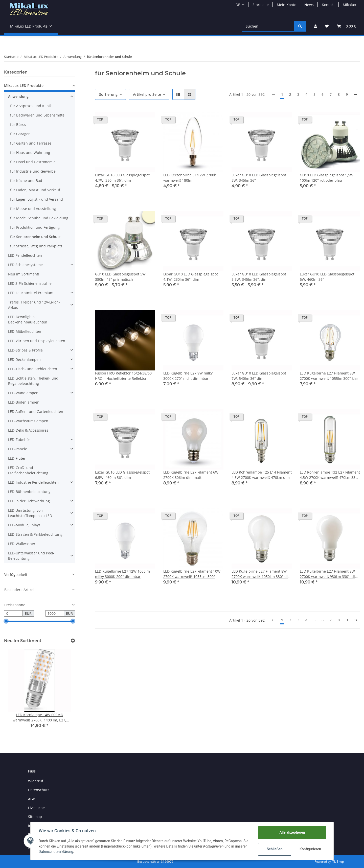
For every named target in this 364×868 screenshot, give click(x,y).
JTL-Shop (338, 862)
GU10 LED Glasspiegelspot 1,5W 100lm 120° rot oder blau (327, 178)
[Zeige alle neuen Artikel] (73, 641)
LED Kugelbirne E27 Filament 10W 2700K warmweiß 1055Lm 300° (192, 574)
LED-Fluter (17, 458)
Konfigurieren (310, 849)
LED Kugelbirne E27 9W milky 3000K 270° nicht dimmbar (188, 376)
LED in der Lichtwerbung (29, 501)
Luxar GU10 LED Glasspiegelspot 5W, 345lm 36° (259, 178)
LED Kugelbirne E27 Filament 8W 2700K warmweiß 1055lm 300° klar (329, 376)
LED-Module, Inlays (24, 525)
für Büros (18, 124)
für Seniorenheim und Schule (35, 237)
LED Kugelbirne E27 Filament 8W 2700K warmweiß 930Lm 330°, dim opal (329, 574)
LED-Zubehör (19, 440)
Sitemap (35, 817)
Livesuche (36, 808)
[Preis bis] (55, 614)
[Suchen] (268, 26)
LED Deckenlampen (24, 359)
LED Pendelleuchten (25, 255)
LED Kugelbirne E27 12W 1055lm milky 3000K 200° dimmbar (122, 574)
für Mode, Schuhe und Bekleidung (39, 218)
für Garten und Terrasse (31, 143)
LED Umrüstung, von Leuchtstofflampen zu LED (30, 513)
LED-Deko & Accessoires (28, 430)
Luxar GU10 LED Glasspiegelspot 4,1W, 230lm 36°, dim (191, 277)
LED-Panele (18, 449)
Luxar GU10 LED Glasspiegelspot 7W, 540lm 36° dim (259, 376)
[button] (315, 26)
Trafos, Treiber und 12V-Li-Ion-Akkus (34, 305)
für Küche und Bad (26, 181)
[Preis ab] (13, 614)
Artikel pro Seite (147, 94)
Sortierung (108, 94)
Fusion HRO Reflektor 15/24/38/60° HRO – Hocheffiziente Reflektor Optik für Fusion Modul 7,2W (124, 376)
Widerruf (36, 781)
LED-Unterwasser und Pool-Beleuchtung (31, 556)
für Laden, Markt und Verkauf (35, 190)
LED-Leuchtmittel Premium (31, 293)
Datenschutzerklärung (56, 852)
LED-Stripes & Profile (25, 350)
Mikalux (349, 5)
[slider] (6, 621)
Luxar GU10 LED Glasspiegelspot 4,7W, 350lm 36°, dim (122, 178)
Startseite (261, 5)
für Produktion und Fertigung (35, 227)
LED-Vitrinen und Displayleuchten (37, 341)
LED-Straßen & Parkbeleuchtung (35, 534)
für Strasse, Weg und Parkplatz (36, 246)
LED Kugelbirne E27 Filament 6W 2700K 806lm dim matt (191, 475)
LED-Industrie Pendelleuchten (33, 482)
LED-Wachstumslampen (28, 421)
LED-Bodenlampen (24, 402)
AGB (32, 799)
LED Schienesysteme (25, 265)
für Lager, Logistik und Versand (37, 199)
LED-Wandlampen (23, 393)
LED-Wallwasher (22, 544)
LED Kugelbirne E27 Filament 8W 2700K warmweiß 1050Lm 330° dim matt (261, 574)
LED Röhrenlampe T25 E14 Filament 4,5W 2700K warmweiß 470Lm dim (262, 475)
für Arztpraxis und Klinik (31, 106)
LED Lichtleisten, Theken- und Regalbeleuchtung (33, 381)
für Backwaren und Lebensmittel (38, 115)
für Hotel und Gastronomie (33, 162)
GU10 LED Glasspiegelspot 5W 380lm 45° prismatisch (120, 277)
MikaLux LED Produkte (24, 86)
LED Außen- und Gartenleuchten (36, 412)
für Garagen (20, 134)
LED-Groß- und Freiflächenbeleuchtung (28, 470)
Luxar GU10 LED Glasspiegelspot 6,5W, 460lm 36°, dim (122, 475)
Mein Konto (287, 5)
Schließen (275, 849)
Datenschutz (39, 790)
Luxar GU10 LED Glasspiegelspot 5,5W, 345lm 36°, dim (259, 277)
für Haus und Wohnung (30, 153)
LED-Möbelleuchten (25, 331)
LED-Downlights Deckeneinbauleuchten (28, 319)
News (309, 5)
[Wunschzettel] (327, 26)
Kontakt (328, 5)
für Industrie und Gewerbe (33, 171)
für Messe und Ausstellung (33, 209)
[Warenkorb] (346, 26)
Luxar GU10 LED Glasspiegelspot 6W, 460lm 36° (327, 277)
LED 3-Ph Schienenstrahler (31, 283)
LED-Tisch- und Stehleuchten (33, 369)
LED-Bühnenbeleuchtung (29, 492)
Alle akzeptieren (292, 832)
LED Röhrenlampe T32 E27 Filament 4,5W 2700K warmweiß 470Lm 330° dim (330, 475)
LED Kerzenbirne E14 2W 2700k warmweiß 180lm (190, 178)
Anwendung (18, 96)
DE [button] (238, 5)
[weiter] (355, 95)
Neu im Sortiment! (24, 274)
